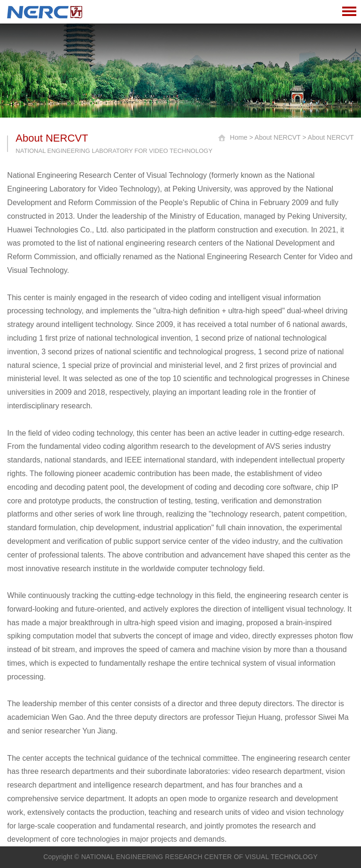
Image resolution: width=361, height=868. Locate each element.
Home (239, 137)
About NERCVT (278, 137)
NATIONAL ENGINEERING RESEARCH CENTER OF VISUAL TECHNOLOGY (200, 857)
